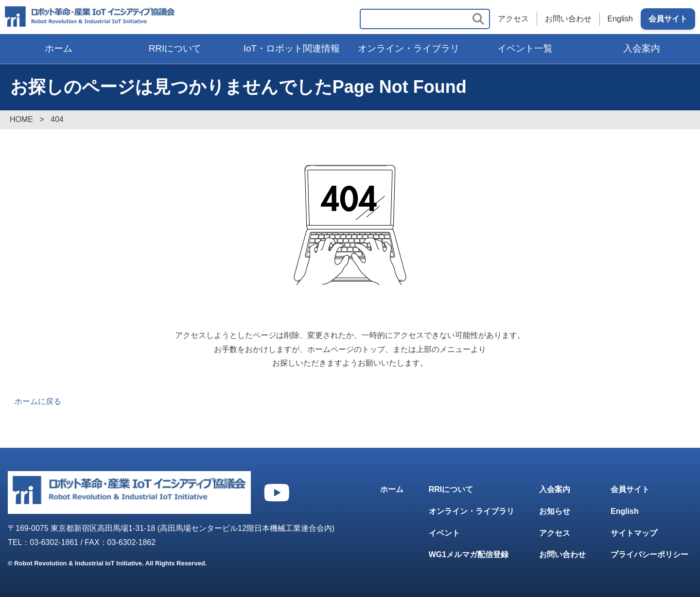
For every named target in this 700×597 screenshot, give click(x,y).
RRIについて (175, 48)
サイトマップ (634, 533)
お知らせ (555, 511)
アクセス (513, 19)
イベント (444, 533)
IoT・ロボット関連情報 (292, 48)
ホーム (59, 48)
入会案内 (642, 48)
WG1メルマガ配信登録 (469, 554)
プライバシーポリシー (649, 554)
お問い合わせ (568, 19)
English (620, 19)
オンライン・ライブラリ (409, 48)
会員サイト (668, 19)
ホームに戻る (38, 401)
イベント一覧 (525, 48)
